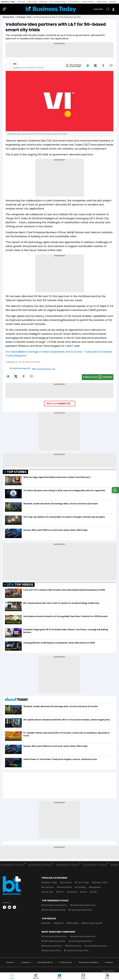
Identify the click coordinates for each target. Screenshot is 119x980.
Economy (67, 883)
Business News (8, 18)
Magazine (96, 888)
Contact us (26, 963)
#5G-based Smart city (44, 370)
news (29, 18)
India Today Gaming (58, 2)
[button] (107, 976)
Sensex (47, 924)
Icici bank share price (97, 946)
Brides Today (102, 2)
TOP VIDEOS (20, 585)
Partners (109, 963)
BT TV (61, 892)
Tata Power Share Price (77, 951)
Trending (82, 888)
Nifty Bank (74, 924)
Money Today (101, 883)
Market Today (50, 883)
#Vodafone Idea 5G (20, 369)
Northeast (43, 2)
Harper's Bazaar (88, 2)
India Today (32, 2)
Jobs (95, 892)
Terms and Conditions (88, 963)
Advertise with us (45, 963)
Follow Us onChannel (98, 378)
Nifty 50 (60, 924)
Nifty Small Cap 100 (93, 924)
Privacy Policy (66, 963)
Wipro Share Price (52, 951)
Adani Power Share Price (84, 906)
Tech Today (83, 883)
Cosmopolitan (74, 2)
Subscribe (98, 9)
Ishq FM (112, 2)
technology (21, 18)
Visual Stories (65, 888)
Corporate (49, 888)
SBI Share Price (74, 946)
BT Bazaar (21, 2)
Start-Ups (48, 892)
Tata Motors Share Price (55, 906)
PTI (15, 65)
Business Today (8, 2)
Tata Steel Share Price (82, 910)
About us (10, 963)
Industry (73, 892)
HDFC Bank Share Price (55, 910)
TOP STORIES (17, 472)
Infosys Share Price (53, 946)
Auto (85, 892)
